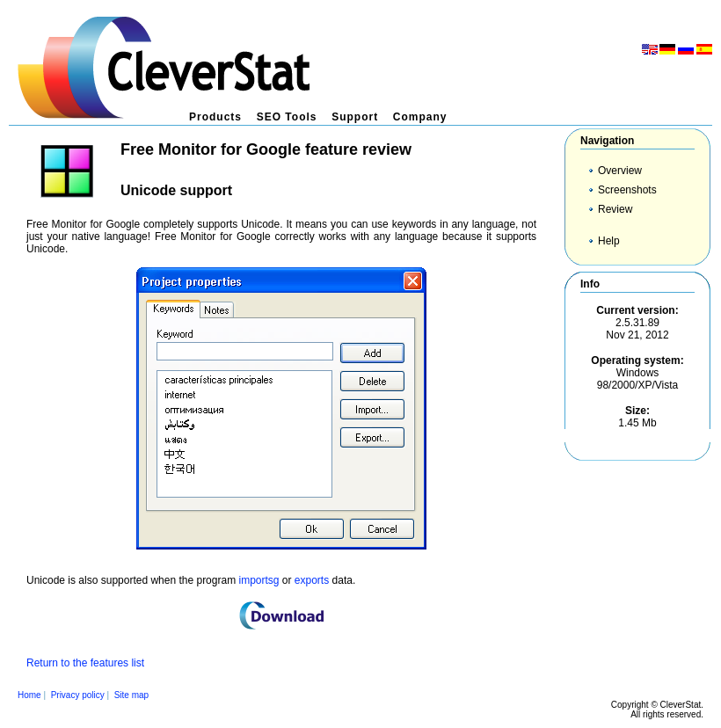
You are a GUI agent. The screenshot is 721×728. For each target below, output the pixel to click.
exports (312, 580)
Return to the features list (85, 663)
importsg (259, 580)
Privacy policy (78, 695)
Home (29, 695)
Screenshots (627, 190)
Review (615, 209)
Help (609, 241)
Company (420, 117)
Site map (131, 695)
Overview (620, 171)
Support (355, 117)
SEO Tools (287, 117)
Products (215, 117)
